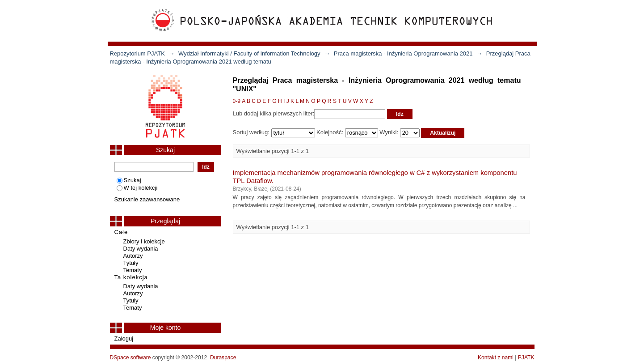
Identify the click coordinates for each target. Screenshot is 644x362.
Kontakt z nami (496, 358)
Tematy (133, 270)
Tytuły (131, 263)
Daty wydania (141, 249)
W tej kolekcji (137, 188)
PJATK (526, 358)
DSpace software (130, 358)
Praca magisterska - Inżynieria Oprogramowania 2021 (403, 53)
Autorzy (133, 256)
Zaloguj (124, 339)
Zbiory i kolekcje (144, 241)
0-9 (237, 101)
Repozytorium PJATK (137, 53)
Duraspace (223, 358)
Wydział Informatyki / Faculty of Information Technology (249, 53)
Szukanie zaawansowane (147, 199)
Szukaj (129, 180)
